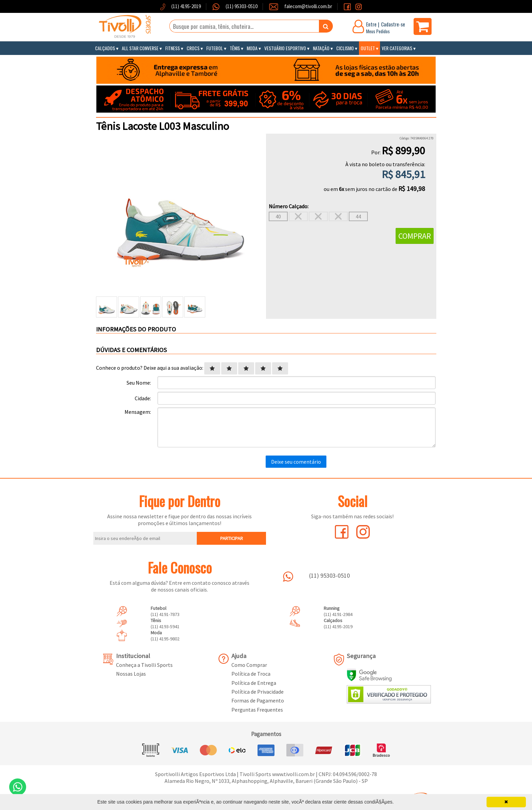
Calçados (105, 48)
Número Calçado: (289, 206)
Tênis (235, 48)
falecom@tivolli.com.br (308, 6)
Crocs (193, 48)
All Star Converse (140, 48)
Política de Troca (251, 674)
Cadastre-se (393, 24)
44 (358, 216)
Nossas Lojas (131, 674)
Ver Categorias (397, 48)
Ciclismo (345, 48)
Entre (371, 24)
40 (278, 216)
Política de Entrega (254, 683)
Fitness (173, 48)
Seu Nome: (139, 383)
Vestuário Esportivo (285, 48)
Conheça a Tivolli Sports (144, 665)
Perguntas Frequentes (257, 710)
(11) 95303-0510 (241, 6)
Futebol (215, 48)
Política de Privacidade (258, 692)
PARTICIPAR (232, 538)
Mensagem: (138, 412)
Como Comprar (249, 665)
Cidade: (143, 398)
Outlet (368, 48)
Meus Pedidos (378, 31)
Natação (321, 48)
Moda (252, 48)
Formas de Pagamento (258, 700)
